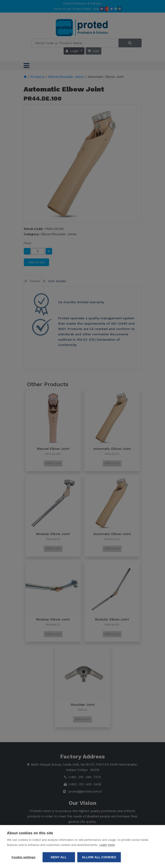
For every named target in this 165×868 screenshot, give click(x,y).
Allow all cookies (99, 857)
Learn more (107, 845)
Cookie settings (24, 857)
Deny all (59, 857)
